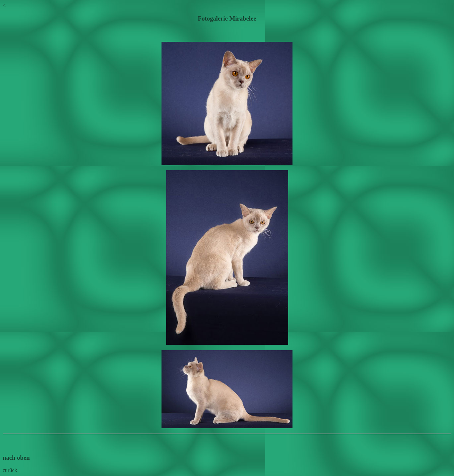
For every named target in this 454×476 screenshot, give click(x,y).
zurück (10, 470)
